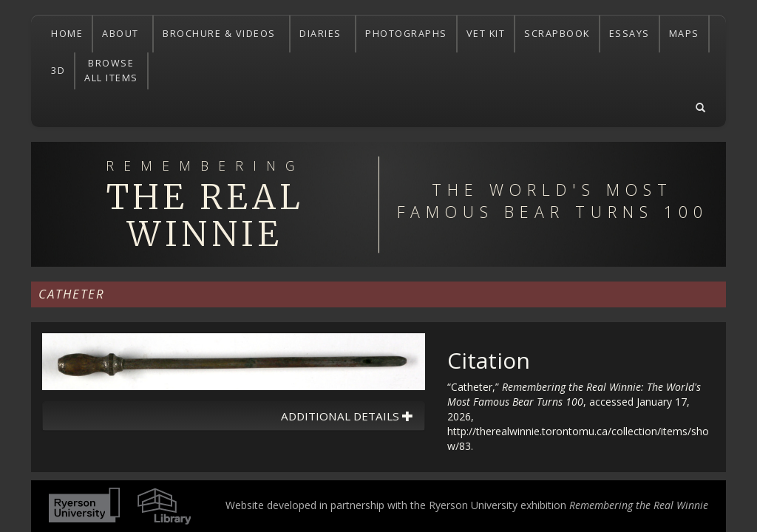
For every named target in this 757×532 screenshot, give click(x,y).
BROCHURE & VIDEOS (221, 34)
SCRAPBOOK (557, 34)
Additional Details (347, 416)
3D (58, 71)
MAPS (684, 34)
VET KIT (486, 34)
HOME (67, 34)
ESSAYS (629, 34)
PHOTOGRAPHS (406, 34)
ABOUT (122, 34)
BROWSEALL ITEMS (111, 71)
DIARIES (322, 34)
